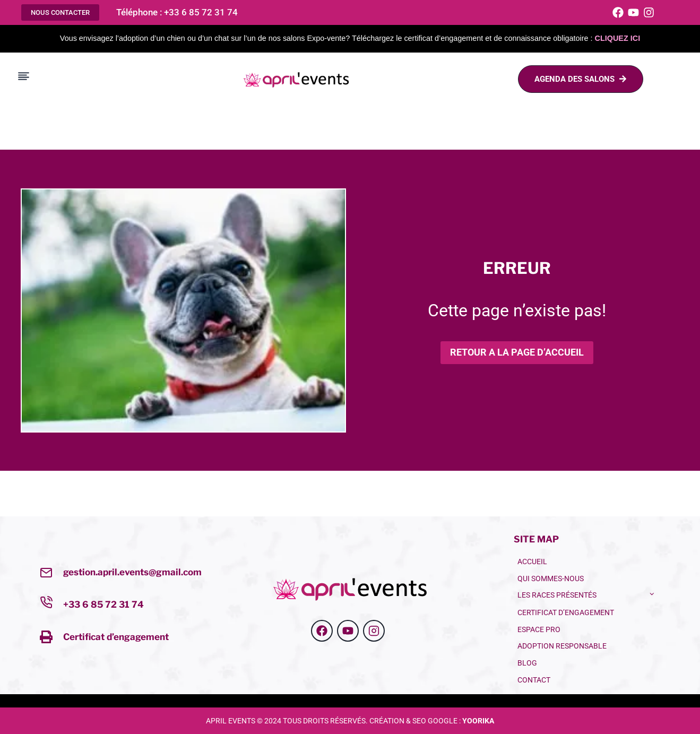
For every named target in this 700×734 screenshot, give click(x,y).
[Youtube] (633, 12)
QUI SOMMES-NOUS (551, 579)
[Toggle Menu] (24, 76)
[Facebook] (618, 12)
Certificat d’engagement (116, 636)
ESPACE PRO (539, 630)
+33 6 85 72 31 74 (103, 605)
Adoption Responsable (562, 646)
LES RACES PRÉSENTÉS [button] (557, 595)
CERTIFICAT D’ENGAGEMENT (566, 613)
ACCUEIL (532, 562)
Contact (534, 680)
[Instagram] (649, 12)
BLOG (527, 663)
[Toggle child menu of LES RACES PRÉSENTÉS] (652, 593)
